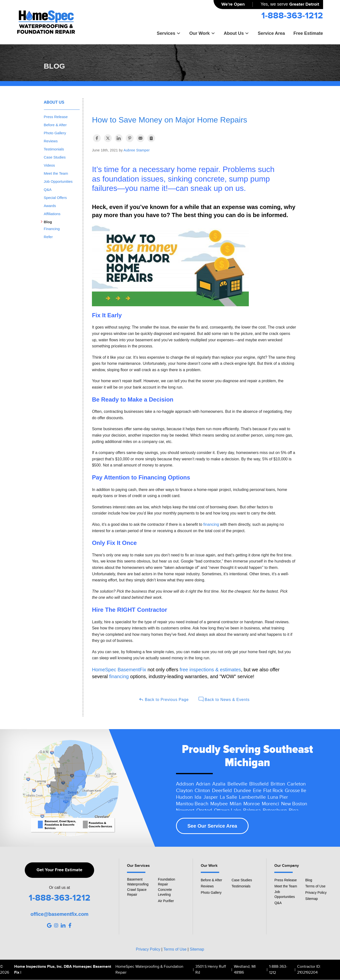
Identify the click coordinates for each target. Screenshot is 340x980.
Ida (198, 797)
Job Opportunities (58, 181)
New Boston (294, 804)
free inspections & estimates (210, 670)
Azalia (219, 784)
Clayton (184, 791)
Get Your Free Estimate (59, 870)
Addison (185, 784)
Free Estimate (308, 33)
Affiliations (52, 214)
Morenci (271, 804)
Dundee (242, 791)
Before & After (55, 125)
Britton (278, 784)
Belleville (237, 784)
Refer (48, 237)
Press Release (56, 117)
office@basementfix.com (60, 914)
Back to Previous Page (164, 699)
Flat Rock (273, 791)
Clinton (202, 791)
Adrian (203, 784)
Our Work (202, 33)
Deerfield (222, 791)
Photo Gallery (55, 133)
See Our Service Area (212, 826)
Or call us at (59, 888)
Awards (50, 206)
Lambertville (252, 797)
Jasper (211, 797)
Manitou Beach (192, 804)
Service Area (271, 33)
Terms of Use (315, 886)
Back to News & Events (224, 699)
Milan (236, 804)
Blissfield (259, 784)
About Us (237, 33)
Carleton (296, 784)
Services (169, 33)
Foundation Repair (166, 882)
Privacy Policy (316, 893)
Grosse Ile (296, 791)
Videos (50, 165)
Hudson (184, 797)
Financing (52, 229)
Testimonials (54, 149)
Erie (257, 791)
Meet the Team (56, 173)
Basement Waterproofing (138, 882)
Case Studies (55, 157)
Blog (48, 222)
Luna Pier (278, 797)
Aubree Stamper (137, 150)
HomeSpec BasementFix (119, 670)
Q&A (48, 190)
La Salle (228, 797)
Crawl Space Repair (137, 892)
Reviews (51, 141)
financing (211, 524)
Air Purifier (166, 901)
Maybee (219, 804)
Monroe (252, 804)
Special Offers (55, 198)
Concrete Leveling (165, 892)
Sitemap (311, 899)
